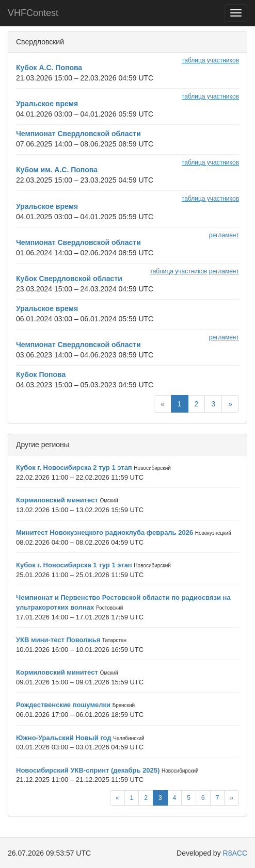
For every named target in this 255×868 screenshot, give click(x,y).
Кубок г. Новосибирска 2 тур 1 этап (74, 468)
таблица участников (210, 60)
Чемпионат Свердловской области (78, 134)
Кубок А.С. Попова (49, 68)
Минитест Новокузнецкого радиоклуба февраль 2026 (105, 533)
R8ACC (235, 853)
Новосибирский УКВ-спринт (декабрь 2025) (88, 770)
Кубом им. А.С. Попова (57, 170)
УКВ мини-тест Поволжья (58, 640)
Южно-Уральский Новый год (64, 738)
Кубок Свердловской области (69, 279)
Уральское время (47, 104)
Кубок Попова (41, 374)
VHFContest (33, 13)
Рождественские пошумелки (63, 705)
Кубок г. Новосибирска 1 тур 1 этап (74, 565)
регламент (224, 235)
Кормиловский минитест (57, 500)
